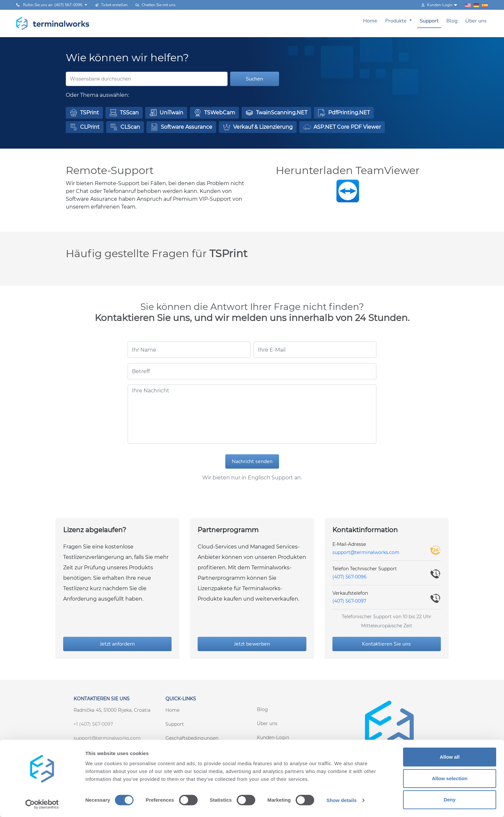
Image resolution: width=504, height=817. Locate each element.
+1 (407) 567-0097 (93, 724)
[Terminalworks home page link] (53, 23)
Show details (342, 800)
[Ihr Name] (189, 350)
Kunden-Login (273, 737)
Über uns (476, 21)
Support (429, 21)
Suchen (254, 79)
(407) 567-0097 (349, 601)
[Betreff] (252, 371)
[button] (84, 113)
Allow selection (449, 778)
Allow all (450, 757)
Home (370, 21)
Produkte (397, 21)
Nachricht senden (252, 461)
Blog (452, 21)
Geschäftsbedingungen (192, 738)
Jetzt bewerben (252, 644)
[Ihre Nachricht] (252, 414)
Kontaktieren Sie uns (386, 644)
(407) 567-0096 (350, 577)
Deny (450, 800)
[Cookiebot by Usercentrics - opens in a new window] (42, 804)
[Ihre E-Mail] (315, 350)
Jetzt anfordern (117, 644)
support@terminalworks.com (366, 552)
